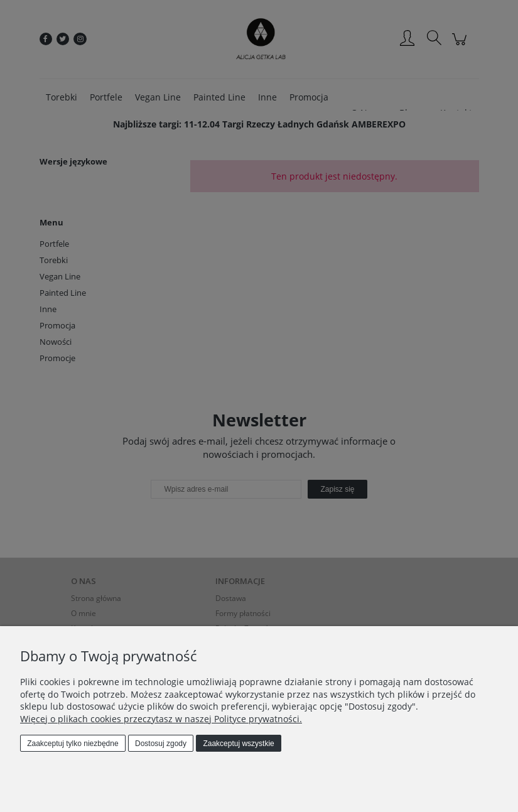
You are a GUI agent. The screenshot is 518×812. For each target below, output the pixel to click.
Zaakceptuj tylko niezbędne (73, 744)
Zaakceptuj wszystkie (238, 744)
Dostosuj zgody (161, 744)
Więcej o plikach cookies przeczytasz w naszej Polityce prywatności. (161, 719)
